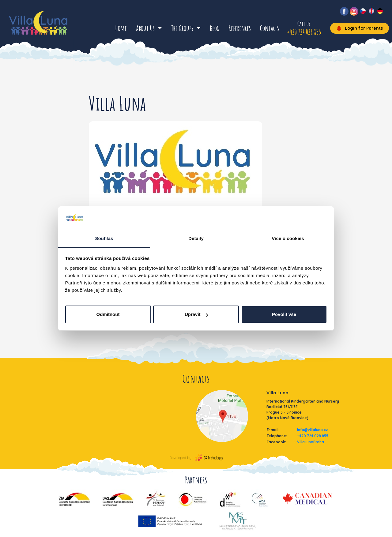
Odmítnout (108, 314)
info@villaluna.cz (313, 430)
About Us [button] (146, 28)
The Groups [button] (183, 28)
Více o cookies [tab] (288, 238)
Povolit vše (284, 314)
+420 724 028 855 (313, 436)
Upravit (196, 314)
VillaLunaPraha (311, 442)
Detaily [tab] (196, 238)
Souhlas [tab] (104, 238)
